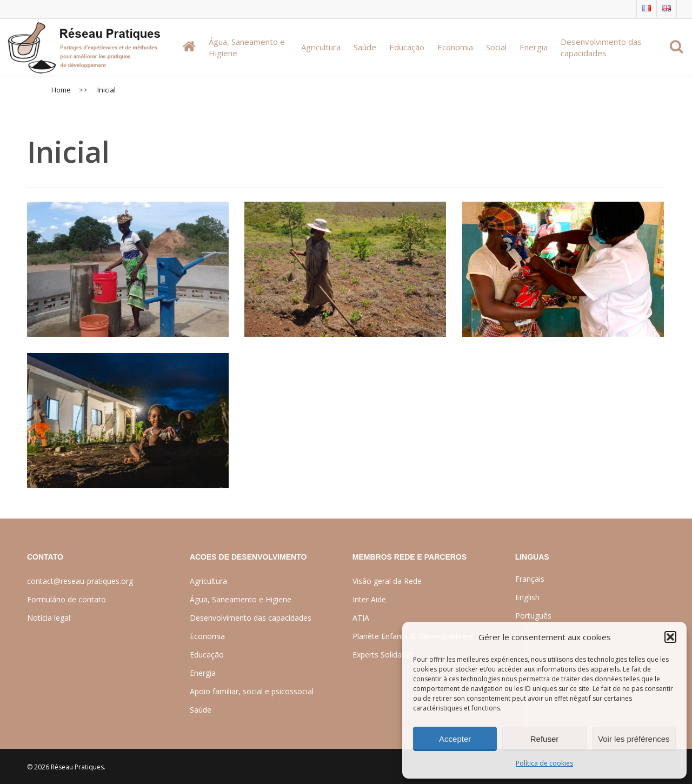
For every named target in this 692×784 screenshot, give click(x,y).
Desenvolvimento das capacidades (251, 618)
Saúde (201, 710)
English (527, 597)
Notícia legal (49, 618)
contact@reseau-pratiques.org (80, 581)
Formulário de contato (66, 599)
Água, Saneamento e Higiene (241, 599)
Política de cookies (544, 763)
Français (530, 579)
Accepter (455, 739)
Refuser (545, 739)
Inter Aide (369, 599)
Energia (203, 673)
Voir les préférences (634, 739)
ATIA (361, 618)
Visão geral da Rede (387, 581)
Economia (207, 636)
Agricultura (208, 581)
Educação (207, 655)
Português (533, 616)
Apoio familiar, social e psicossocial (252, 691)
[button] (670, 637)
